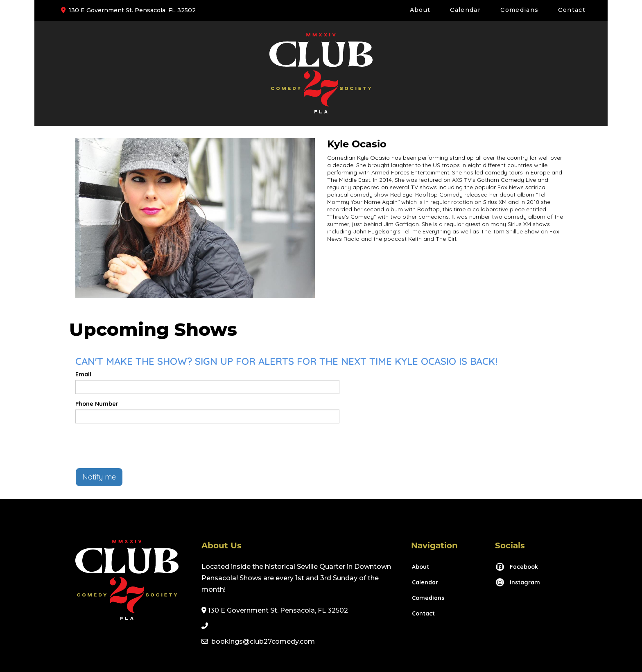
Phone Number (97, 404)
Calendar (465, 10)
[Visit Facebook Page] (517, 567)
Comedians (519, 10)
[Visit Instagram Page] (518, 582)
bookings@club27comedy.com (263, 641)
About (420, 10)
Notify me (99, 477)
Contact (572, 10)
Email (83, 374)
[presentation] (138, 446)
